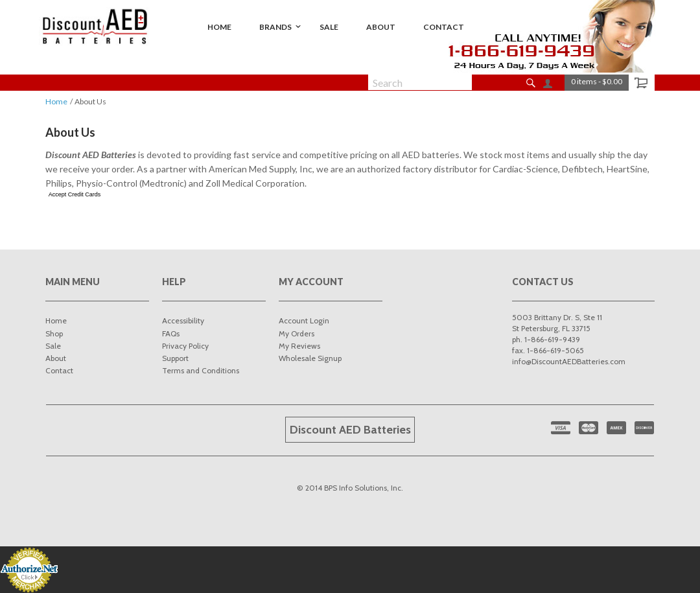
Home (56, 101)
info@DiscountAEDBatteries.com (569, 361)
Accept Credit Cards (75, 194)
